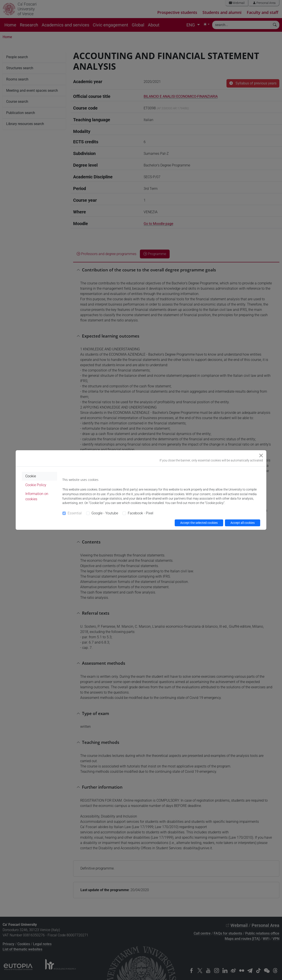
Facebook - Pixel (141, 513)
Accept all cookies (243, 523)
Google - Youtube (105, 513)
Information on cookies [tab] (37, 496)
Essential (75, 513)
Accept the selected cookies (199, 523)
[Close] (261, 455)
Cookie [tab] (31, 476)
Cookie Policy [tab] (36, 485)
